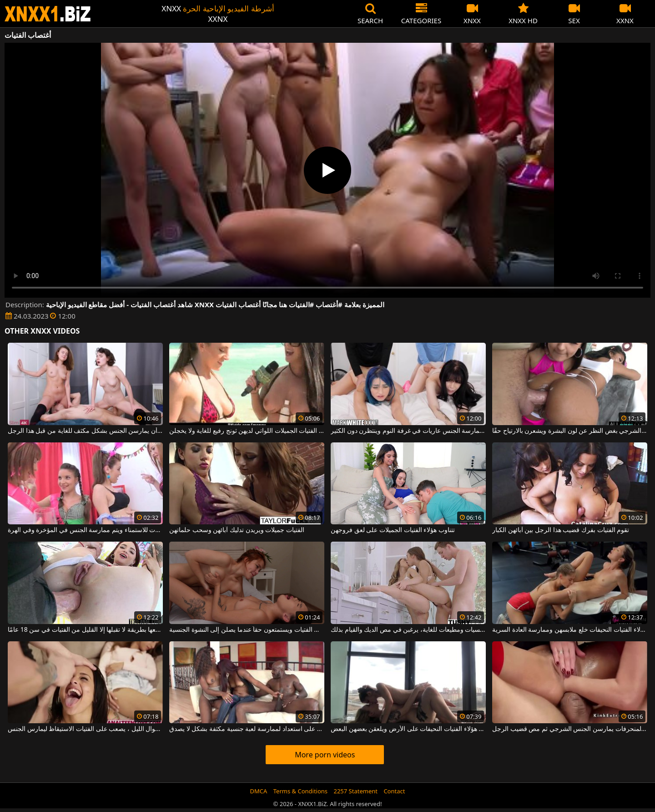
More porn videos (325, 755)
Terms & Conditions (300, 791)
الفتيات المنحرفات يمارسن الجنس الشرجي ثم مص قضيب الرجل (570, 729)
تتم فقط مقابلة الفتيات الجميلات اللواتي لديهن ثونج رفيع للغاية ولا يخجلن (247, 431)
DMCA (259, 791)
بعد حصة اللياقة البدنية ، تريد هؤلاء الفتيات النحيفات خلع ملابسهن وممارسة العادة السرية (570, 630)
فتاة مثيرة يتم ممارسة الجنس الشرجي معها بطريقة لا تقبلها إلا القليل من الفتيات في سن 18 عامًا (85, 630)
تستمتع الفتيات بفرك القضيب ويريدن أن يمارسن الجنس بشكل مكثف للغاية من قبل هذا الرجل (85, 431)
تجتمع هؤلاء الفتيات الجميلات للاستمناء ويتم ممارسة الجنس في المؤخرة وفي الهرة (85, 530)
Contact (394, 791)
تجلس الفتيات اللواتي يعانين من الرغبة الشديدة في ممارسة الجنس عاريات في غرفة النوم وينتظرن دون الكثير (408, 431)
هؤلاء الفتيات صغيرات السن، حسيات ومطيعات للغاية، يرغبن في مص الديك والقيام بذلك (408, 630)
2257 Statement (355, 791)
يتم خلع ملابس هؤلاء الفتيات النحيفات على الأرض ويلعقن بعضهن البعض (408, 729)
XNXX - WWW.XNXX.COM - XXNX (48, 14)
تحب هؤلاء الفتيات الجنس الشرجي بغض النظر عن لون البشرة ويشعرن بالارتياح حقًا (570, 431)
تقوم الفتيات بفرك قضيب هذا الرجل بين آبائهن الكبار (561, 530)
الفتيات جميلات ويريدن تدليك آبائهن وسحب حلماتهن (237, 530)
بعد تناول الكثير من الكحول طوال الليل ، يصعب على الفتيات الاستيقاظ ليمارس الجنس (85, 729)
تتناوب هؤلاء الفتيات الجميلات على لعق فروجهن (393, 530)
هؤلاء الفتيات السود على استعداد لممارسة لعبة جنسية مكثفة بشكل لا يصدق (247, 729)
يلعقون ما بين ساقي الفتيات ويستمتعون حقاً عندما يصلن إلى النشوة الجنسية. (247, 630)
